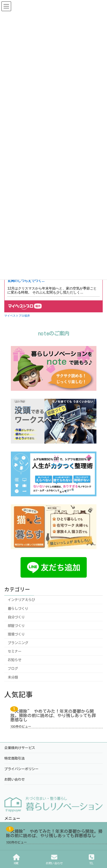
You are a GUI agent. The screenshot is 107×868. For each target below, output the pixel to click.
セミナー (15, 651)
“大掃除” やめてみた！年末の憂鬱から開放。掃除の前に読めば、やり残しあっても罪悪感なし (53, 716)
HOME (16, 859)
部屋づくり (16, 626)
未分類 (13, 677)
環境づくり (16, 634)
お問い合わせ (54, 859)
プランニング (18, 643)
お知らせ (15, 660)
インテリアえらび (21, 600)
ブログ (13, 669)
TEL (91, 859)
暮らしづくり (18, 608)
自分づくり (16, 617)
